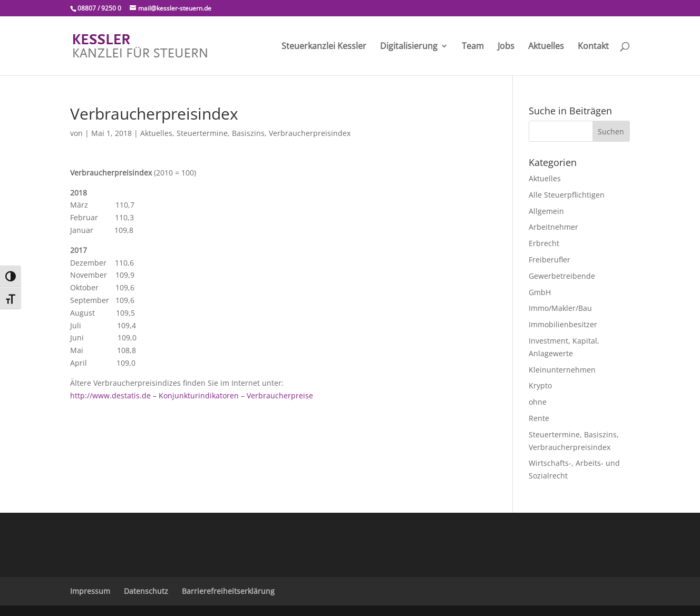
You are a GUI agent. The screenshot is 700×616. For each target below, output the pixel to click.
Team (473, 47)
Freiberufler (550, 260)
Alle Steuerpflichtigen (567, 195)
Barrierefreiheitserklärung (228, 591)
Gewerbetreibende (562, 276)
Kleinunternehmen (562, 370)
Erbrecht (544, 243)
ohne (538, 402)
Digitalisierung (409, 47)
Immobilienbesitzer (563, 324)
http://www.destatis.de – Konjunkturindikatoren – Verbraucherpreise (192, 395)
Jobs (506, 47)
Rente (539, 418)
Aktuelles (546, 47)
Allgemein (546, 211)
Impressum (90, 591)
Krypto (540, 385)
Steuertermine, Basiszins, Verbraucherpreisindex (264, 133)
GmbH (540, 292)
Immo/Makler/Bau (560, 308)
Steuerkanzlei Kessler (324, 47)
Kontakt (593, 47)
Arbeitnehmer (553, 227)
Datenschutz (146, 591)
